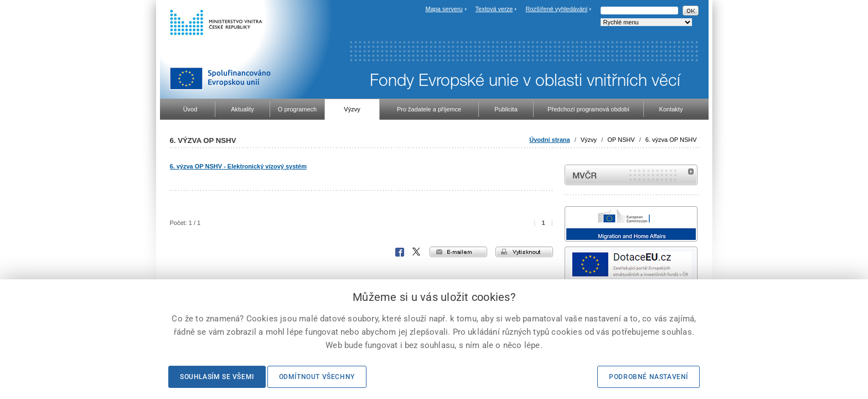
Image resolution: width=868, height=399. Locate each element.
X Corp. (417, 252)
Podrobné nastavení (649, 377)
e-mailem (458, 252)
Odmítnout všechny (317, 377)
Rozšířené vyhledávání (557, 9)
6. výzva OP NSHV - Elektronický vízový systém (238, 166)
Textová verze (494, 9)
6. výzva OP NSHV (671, 140)
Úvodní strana (549, 140)
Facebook (400, 252)
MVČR (631, 175)
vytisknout (524, 252)
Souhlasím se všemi (217, 377)
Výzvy (589, 140)
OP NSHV (621, 140)
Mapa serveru (444, 9)
